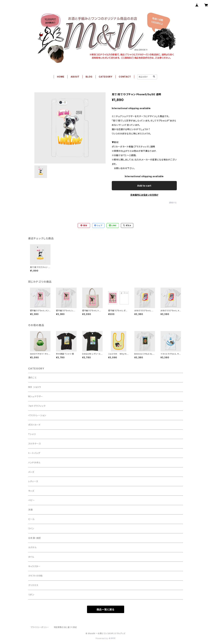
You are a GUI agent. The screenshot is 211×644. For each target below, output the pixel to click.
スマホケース (35, 444)
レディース (33, 481)
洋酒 (30, 510)
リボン (31, 595)
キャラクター (34, 566)
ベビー (32, 500)
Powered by (106, 638)
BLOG (89, 77)
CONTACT (125, 77)
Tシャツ (32, 434)
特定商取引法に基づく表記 (65, 627)
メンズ (31, 472)
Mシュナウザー (36, 396)
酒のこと (32, 378)
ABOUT (75, 77)
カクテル (32, 547)
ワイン (31, 529)
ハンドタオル (34, 462)
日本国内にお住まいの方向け (144, 195)
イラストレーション (37, 415)
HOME (61, 77)
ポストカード (34, 425)
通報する (173, 203)
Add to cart (144, 186)
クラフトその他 (35, 576)
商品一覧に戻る (106, 610)
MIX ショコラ (35, 387)
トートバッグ (34, 453)
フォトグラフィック (37, 406)
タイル (31, 557)
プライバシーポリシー (40, 627)
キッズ (31, 491)
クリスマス (33, 585)
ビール (31, 519)
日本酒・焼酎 (35, 538)
